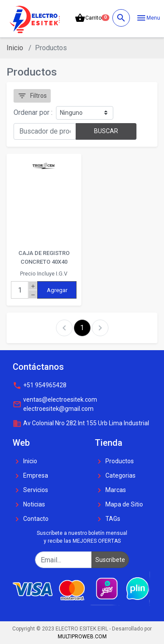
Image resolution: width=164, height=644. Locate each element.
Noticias (29, 505)
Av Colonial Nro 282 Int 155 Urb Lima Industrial (81, 424)
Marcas (110, 490)
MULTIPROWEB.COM (82, 637)
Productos (114, 461)
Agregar (57, 290)
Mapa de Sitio (119, 505)
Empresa (30, 476)
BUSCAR (106, 131)
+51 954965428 (40, 386)
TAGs (108, 519)
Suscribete (110, 560)
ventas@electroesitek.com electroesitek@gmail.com (55, 404)
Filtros (32, 96)
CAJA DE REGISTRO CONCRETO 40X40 (44, 257)
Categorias (115, 476)
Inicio (15, 48)
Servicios (30, 490)
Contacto (31, 519)
